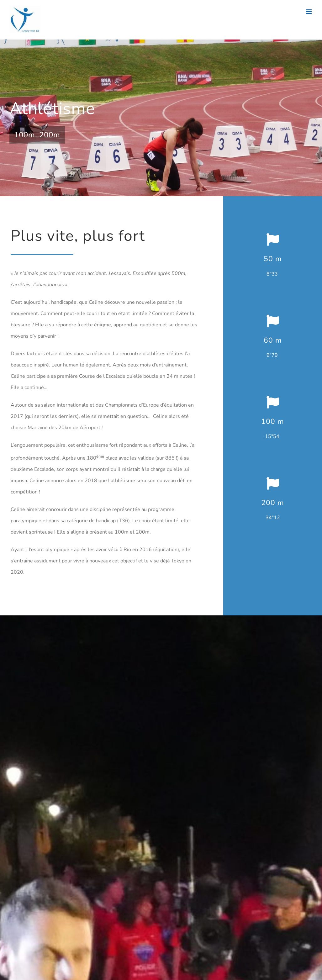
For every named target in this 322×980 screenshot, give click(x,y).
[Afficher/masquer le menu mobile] (309, 12)
